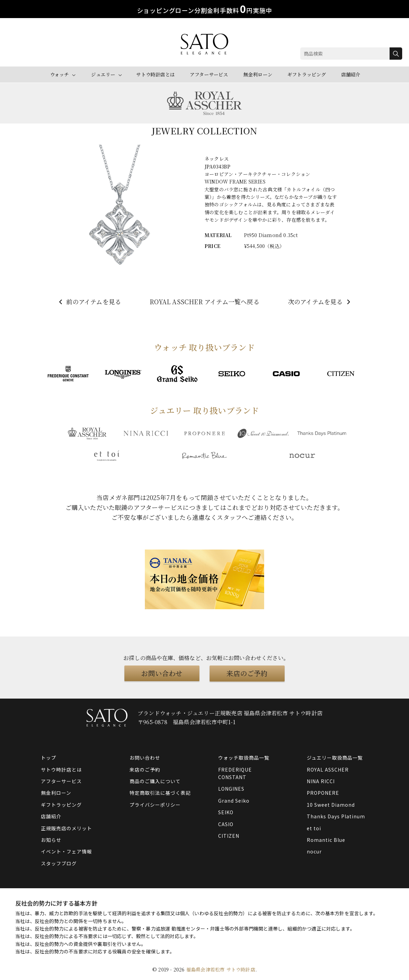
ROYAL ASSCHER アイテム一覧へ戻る (204, 302)
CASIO (226, 824)
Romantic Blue (326, 840)
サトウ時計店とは (155, 74)
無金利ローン (258, 74)
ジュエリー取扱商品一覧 (335, 758)
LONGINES (231, 789)
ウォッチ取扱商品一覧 (244, 758)
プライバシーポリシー (155, 804)
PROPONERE (323, 793)
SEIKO (226, 812)
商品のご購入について (155, 781)
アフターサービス (209, 74)
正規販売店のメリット (66, 828)
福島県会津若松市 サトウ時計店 (221, 969)
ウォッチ (60, 74)
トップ (49, 758)
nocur (314, 851)
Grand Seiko (234, 800)
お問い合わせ (162, 673)
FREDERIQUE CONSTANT (235, 773)
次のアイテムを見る (320, 302)
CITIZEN (229, 836)
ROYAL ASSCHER (328, 769)
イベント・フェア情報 (66, 851)
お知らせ (51, 840)
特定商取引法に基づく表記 (160, 793)
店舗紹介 (351, 74)
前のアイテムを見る (89, 302)
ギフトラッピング (307, 74)
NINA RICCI (321, 781)
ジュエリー (103, 74)
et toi (314, 828)
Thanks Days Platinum (336, 816)
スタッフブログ (59, 863)
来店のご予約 (247, 673)
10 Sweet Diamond (331, 804)
